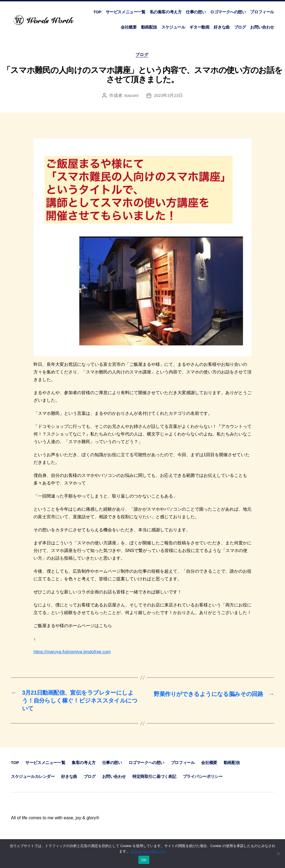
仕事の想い (196, 12)
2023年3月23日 (169, 96)
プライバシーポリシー (203, 780)
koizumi (131, 96)
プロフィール (262, 12)
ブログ (240, 27)
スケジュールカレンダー (33, 780)
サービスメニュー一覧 (126, 12)
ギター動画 (199, 27)
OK (144, 860)
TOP (97, 12)
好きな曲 (222, 27)
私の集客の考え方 (166, 12)
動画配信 (149, 27)
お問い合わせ (262, 27)
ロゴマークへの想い (228, 12)
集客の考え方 (84, 766)
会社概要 (129, 27)
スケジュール (173, 27)
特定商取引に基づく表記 (154, 780)
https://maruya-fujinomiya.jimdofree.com (72, 653)
